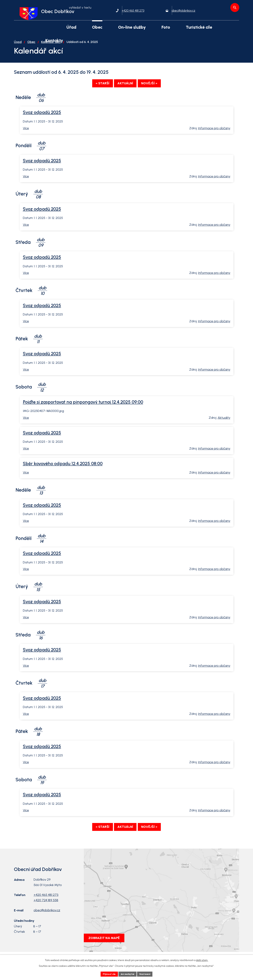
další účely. (202, 960)
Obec (31, 51)
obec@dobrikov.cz (47, 921)
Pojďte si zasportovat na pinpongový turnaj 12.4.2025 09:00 (83, 412)
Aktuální (125, 93)
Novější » (156, 93)
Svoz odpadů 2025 (42, 122)
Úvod (18, 51)
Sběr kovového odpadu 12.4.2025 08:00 (63, 473)
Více (26, 138)
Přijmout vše (107, 974)
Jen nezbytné (128, 974)
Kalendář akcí (51, 51)
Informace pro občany (214, 138)
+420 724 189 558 (46, 911)
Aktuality (224, 428)
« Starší (96, 93)
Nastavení (148, 974)
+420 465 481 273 (46, 906)
